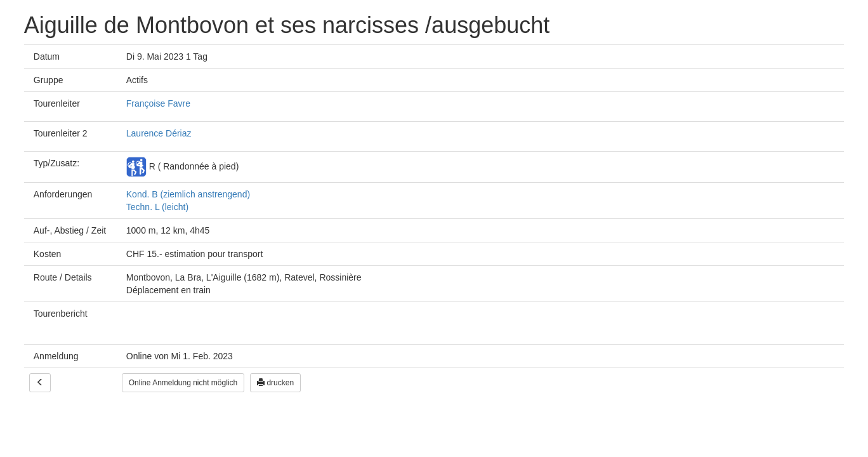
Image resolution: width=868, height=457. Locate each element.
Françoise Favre (158, 103)
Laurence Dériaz (159, 133)
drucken (275, 383)
